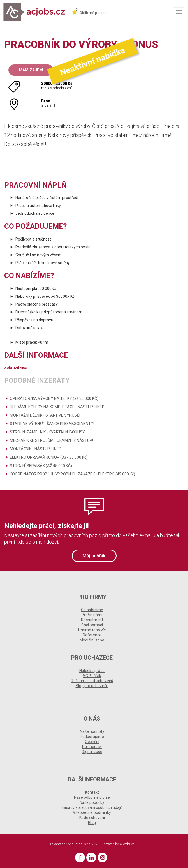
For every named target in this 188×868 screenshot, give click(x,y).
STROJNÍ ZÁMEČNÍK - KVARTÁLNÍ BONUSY (47, 432)
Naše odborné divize (92, 797)
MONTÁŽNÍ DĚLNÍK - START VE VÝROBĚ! (45, 415)
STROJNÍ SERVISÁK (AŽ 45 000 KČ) (41, 466)
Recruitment (92, 620)
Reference (92, 635)
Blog (92, 823)
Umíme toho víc (92, 630)
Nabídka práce (92, 671)
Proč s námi (92, 615)
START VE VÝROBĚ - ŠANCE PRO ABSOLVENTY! (52, 424)
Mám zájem (31, 70)
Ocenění (92, 742)
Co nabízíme (92, 610)
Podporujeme (92, 737)
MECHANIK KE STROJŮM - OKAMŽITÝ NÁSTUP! (51, 440)
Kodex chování (92, 818)
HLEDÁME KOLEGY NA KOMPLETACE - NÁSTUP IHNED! (58, 407)
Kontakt (92, 792)
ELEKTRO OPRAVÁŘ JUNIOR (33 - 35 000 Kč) (49, 457)
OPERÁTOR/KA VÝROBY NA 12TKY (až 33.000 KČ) (54, 398)
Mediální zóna (92, 640)
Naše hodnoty (92, 731)
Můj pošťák (94, 556)
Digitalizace (92, 752)
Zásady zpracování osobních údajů (92, 807)
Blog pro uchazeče (92, 686)
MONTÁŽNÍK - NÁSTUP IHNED (36, 449)
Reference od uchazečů (92, 681)
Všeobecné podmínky (92, 812)
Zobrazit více (16, 368)
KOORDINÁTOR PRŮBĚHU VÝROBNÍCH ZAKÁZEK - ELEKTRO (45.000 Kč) (73, 474)
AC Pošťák (92, 676)
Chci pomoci (92, 625)
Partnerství (92, 747)
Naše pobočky (92, 802)
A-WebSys (127, 844)
